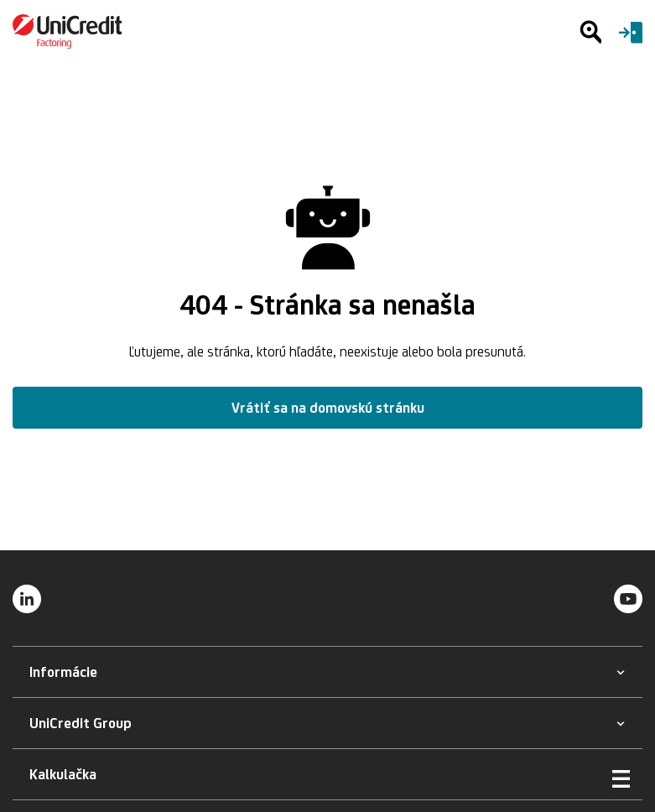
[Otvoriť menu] (621, 778)
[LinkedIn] (27, 598)
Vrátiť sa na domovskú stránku (328, 408)
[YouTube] (628, 598)
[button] (63, 672)
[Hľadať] (590, 32)
